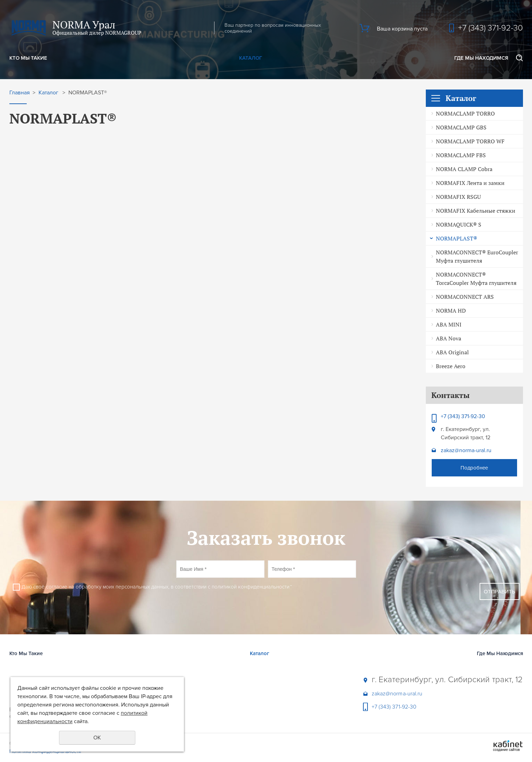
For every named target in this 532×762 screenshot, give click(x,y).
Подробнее (474, 468)
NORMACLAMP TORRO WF (470, 141)
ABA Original (452, 352)
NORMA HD (451, 311)
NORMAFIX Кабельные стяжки (476, 211)
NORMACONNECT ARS (465, 297)
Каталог (251, 58)
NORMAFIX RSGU (458, 197)
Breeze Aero (451, 366)
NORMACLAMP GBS (461, 127)
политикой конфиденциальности (251, 587)
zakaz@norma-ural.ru (466, 450)
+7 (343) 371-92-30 (491, 28)
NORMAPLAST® (457, 238)
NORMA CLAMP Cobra (464, 169)
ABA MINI (449, 324)
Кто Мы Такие (28, 58)
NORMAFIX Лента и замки (470, 183)
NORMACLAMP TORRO (465, 113)
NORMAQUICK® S (459, 225)
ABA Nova (449, 338)
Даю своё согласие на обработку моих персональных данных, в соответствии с (157, 587)
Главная (20, 93)
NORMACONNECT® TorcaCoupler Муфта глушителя (476, 279)
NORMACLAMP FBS (461, 155)
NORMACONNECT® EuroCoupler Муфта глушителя (477, 256)
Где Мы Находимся (481, 58)
